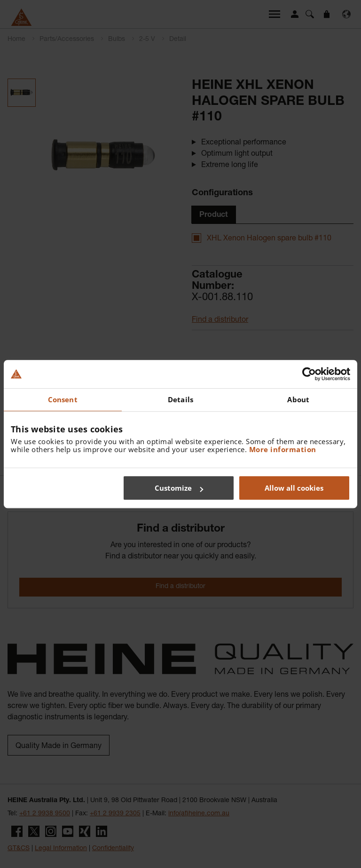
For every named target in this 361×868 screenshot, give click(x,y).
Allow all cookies (294, 488)
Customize (179, 488)
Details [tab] (180, 399)
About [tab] (298, 399)
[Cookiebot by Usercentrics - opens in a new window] (309, 374)
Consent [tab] (63, 399)
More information (283, 449)
